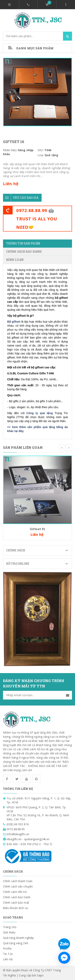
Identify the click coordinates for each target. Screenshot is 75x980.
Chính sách (39, 550)
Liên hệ (8, 959)
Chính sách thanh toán (18, 881)
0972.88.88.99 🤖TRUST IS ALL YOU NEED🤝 (37, 219)
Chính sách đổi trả (15, 892)
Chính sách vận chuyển (18, 886)
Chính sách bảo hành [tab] (24, 252)
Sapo (40, 975)
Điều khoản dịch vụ (16, 908)
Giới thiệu (9, 932)
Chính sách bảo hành (17, 897)
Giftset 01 (37, 529)
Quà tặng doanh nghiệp (18, 938)
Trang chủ (10, 927)
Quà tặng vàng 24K (16, 943)
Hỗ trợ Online (39, 564)
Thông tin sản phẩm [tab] (23, 243)
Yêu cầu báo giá (21, 198)
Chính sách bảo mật (16, 903)
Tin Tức (8, 954)
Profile (7, 948)
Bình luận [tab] (15, 260)
